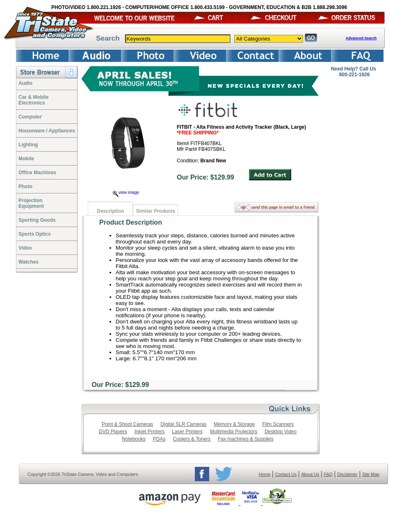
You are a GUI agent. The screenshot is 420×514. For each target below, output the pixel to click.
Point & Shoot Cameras (127, 424)
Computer (30, 117)
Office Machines (37, 173)
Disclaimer (347, 474)
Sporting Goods (37, 220)
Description (110, 211)
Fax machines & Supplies (245, 439)
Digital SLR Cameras (183, 424)
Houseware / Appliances (47, 131)
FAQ (328, 474)
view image (126, 192)
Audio (25, 83)
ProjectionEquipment (31, 203)
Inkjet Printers (150, 432)
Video (25, 248)
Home (265, 474)
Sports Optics (35, 234)
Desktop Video (281, 432)
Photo (25, 186)
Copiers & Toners (192, 439)
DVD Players (113, 432)
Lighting (28, 145)
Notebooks (134, 439)
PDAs (159, 439)
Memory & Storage (234, 424)
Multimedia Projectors (234, 432)
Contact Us (286, 474)
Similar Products (156, 211)
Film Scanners (278, 424)
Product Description (131, 222)
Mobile (26, 159)
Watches (29, 262)
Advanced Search (361, 38)
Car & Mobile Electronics (33, 100)
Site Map (371, 474)
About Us (310, 474)
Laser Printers (187, 432)
